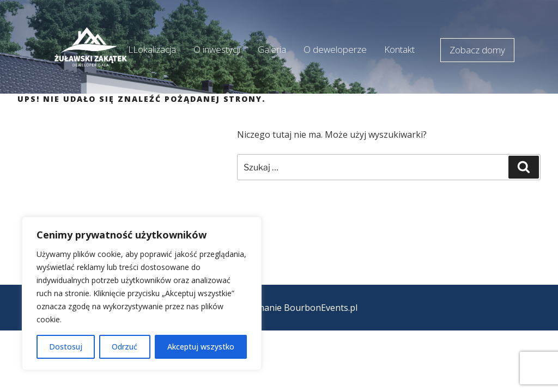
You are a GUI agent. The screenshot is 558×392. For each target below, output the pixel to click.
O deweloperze (335, 49)
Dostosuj (66, 347)
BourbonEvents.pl (321, 308)
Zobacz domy (477, 50)
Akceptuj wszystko (201, 347)
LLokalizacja (152, 49)
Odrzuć (125, 347)
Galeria (272, 49)
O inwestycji (217, 49)
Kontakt (399, 49)
